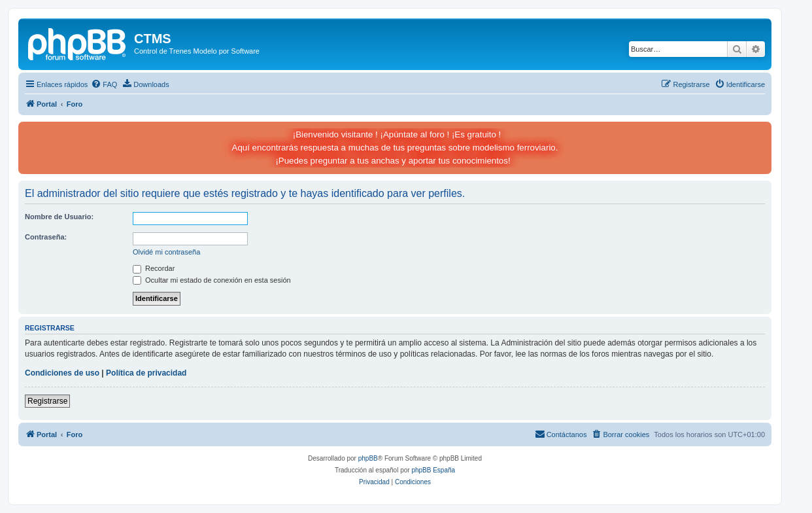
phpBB (368, 458)
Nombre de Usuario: (59, 217)
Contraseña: (46, 237)
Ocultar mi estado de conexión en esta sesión (212, 280)
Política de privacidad (146, 373)
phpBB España (433, 470)
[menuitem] (104, 84)
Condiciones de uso (62, 373)
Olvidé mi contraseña (166, 252)
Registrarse (47, 401)
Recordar (154, 268)
